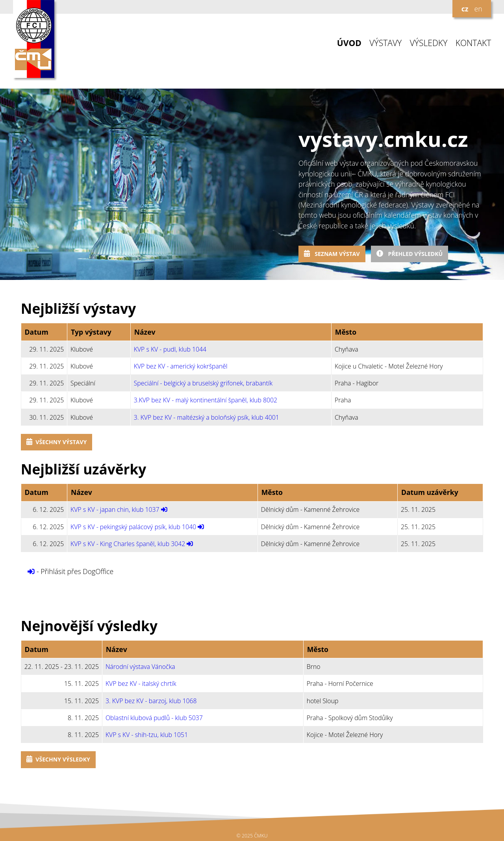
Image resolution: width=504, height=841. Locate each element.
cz (465, 9)
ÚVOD (349, 43)
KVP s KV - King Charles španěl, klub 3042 (128, 544)
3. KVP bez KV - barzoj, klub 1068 (151, 701)
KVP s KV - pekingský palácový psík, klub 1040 (133, 527)
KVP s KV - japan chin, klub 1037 (115, 509)
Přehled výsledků (409, 254)
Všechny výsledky (58, 759)
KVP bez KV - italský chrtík (141, 684)
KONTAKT (473, 43)
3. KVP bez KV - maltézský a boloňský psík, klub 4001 (207, 417)
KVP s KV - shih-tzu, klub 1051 (147, 735)
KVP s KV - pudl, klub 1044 (170, 349)
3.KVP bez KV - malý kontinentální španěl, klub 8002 (206, 400)
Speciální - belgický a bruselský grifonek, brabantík (203, 383)
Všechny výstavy (57, 442)
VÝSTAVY (385, 43)
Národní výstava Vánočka (140, 667)
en (478, 9)
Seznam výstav (332, 254)
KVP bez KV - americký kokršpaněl (181, 366)
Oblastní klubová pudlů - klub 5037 (154, 718)
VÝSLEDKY (429, 43)
